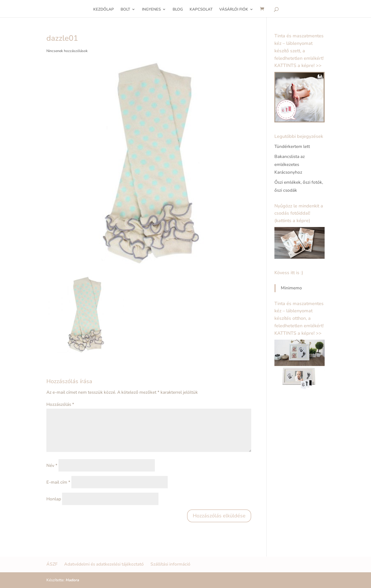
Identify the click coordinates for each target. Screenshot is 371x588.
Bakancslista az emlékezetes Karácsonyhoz (290, 164)
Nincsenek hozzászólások (67, 51)
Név (52, 465)
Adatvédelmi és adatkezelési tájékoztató (104, 564)
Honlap (54, 499)
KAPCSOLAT (201, 10)
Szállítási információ (170, 564)
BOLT (125, 10)
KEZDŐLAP (104, 10)
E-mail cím (58, 482)
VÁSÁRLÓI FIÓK (234, 10)
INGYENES (151, 10)
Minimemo (291, 288)
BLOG (178, 10)
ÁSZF (52, 564)
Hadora (72, 580)
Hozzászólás (60, 404)
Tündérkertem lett (292, 146)
